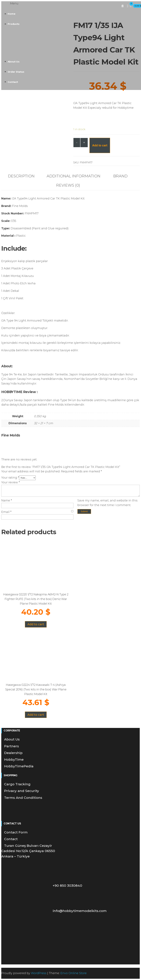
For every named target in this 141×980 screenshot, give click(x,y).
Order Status (16, 72)
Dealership (13, 753)
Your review (11, 482)
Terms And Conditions (23, 798)
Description (21, 176)
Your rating (10, 478)
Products (14, 24)
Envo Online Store (74, 973)
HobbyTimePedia (19, 766)
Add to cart (100, 145)
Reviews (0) (68, 185)
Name (7, 500)
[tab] (24, 176)
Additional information (74, 176)
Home (11, 14)
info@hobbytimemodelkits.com (55, 911)
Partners (11, 746)
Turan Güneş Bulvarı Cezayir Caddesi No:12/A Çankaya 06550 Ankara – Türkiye (28, 851)
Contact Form (16, 832)
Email (6, 512)
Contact (13, 82)
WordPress (39, 973)
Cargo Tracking (17, 784)
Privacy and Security (22, 791)
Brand (120, 176)
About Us (14, 62)
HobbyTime (14, 759)
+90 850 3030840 (43, 886)
